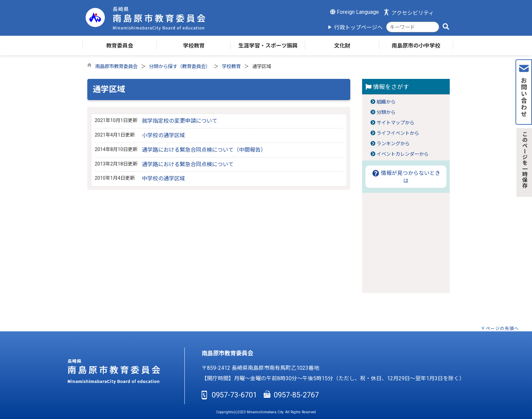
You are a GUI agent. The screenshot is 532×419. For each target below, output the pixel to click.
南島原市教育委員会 (116, 67)
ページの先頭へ (502, 328)
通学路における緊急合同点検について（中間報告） (204, 150)
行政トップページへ (358, 27)
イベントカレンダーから (403, 154)
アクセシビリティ (413, 13)
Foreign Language (354, 12)
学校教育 (231, 67)
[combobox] (413, 27)
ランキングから (393, 144)
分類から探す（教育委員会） (180, 67)
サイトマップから (395, 123)
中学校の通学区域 (164, 178)
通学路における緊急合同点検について (188, 164)
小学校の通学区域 (164, 135)
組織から (386, 102)
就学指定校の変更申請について (180, 121)
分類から (386, 112)
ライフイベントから (398, 133)
